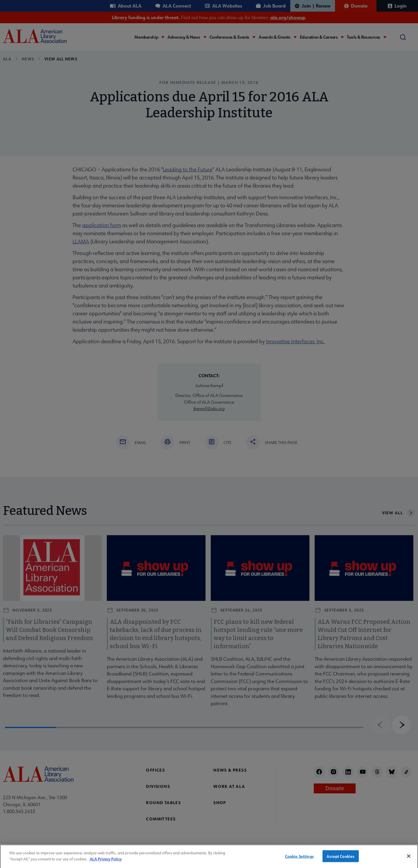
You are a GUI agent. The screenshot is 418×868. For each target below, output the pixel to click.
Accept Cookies (340, 860)
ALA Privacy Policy (106, 863)
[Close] (409, 860)
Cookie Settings (299, 860)
